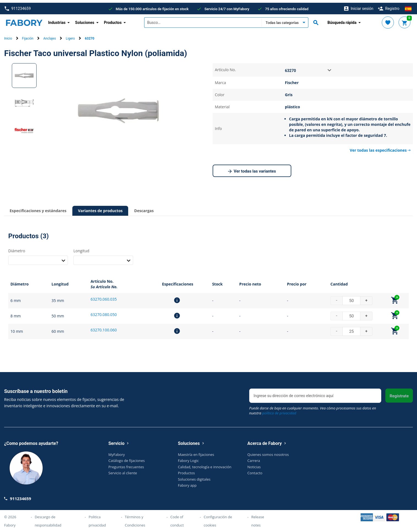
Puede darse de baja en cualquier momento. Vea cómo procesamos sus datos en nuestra (313, 408)
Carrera (254, 458)
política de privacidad (279, 410)
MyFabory (117, 452)
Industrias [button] (57, 20)
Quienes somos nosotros (268, 452)
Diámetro (17, 248)
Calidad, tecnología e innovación (205, 464)
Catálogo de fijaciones (127, 458)
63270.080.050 (104, 312)
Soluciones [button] (85, 20)
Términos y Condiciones (135, 518)
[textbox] (203, 20)
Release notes (258, 518)
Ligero (70, 36)
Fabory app (187, 483)
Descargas (144, 208)
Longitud (81, 248)
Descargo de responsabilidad (48, 518)
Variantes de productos (100, 208)
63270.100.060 (104, 327)
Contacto (255, 470)
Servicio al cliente (123, 470)
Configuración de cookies (218, 518)
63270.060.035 (104, 296)
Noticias (254, 464)
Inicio (8, 36)
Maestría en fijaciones (196, 452)
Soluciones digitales (194, 476)
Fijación (28, 36)
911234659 (18, 6)
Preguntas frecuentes (126, 464)
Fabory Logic (188, 458)
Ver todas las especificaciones (380, 147)
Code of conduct (177, 518)
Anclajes (50, 36)
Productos (186, 470)
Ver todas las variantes (252, 169)
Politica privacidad (97, 518)
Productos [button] (113, 20)
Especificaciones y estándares (38, 208)
